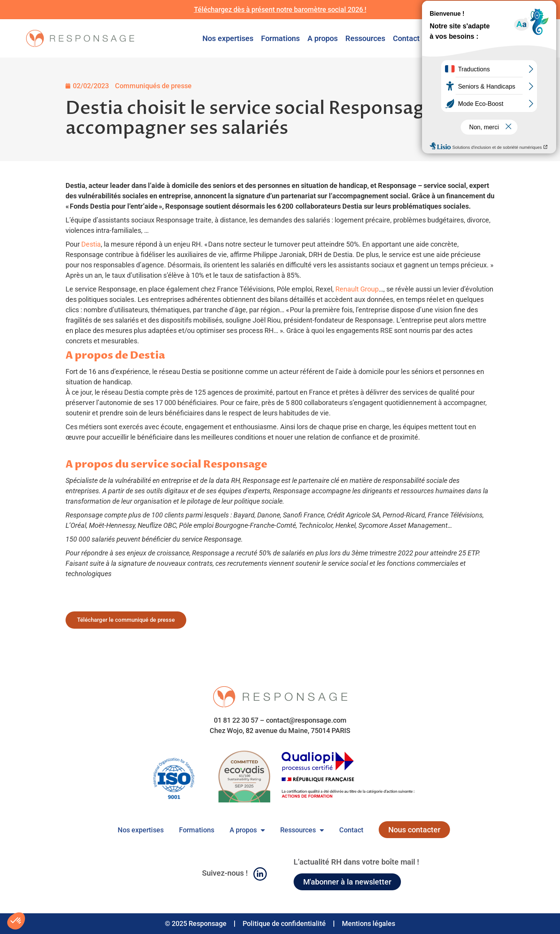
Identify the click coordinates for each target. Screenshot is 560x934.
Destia (91, 244)
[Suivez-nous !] (260, 874)
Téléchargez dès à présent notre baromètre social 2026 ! (280, 9)
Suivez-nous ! (225, 873)
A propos (323, 38)
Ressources (365, 38)
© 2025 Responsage (196, 923)
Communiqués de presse (153, 86)
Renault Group (357, 289)
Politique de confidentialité (284, 923)
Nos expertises (228, 38)
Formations (280, 38)
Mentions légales (369, 923)
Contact (406, 38)
